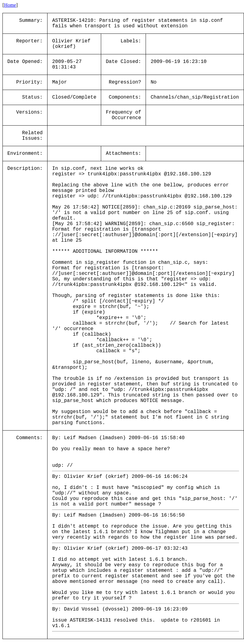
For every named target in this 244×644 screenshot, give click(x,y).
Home (10, 5)
